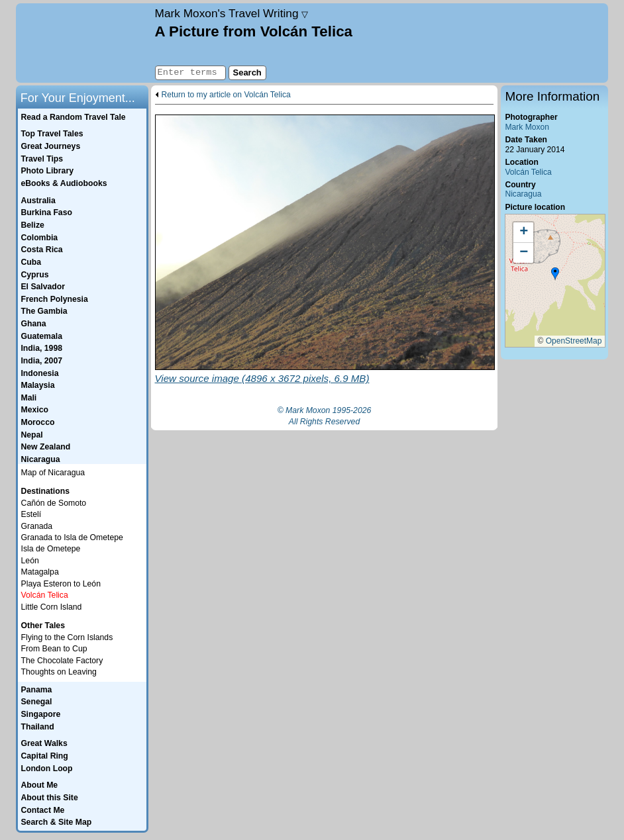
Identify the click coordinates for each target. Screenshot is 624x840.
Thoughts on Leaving (59, 672)
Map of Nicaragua (53, 473)
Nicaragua (523, 194)
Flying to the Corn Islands (67, 637)
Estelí (31, 514)
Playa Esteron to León (61, 584)
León (30, 561)
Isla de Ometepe (51, 549)
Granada (37, 526)
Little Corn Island (52, 607)
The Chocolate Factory (62, 661)
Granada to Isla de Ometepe (72, 537)
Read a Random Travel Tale (73, 117)
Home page (84, 43)
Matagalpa (40, 572)
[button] (555, 274)
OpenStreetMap (574, 341)
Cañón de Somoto (54, 503)
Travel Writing (232, 13)
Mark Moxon (527, 127)
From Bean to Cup (54, 649)
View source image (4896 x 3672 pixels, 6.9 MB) (262, 378)
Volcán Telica (528, 172)
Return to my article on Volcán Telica (226, 95)
